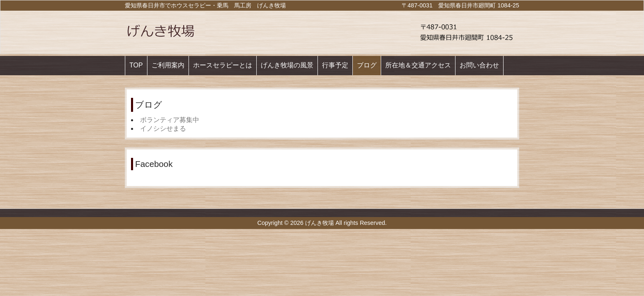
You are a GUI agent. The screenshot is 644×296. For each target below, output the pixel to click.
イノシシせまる (163, 128)
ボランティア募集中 (170, 120)
